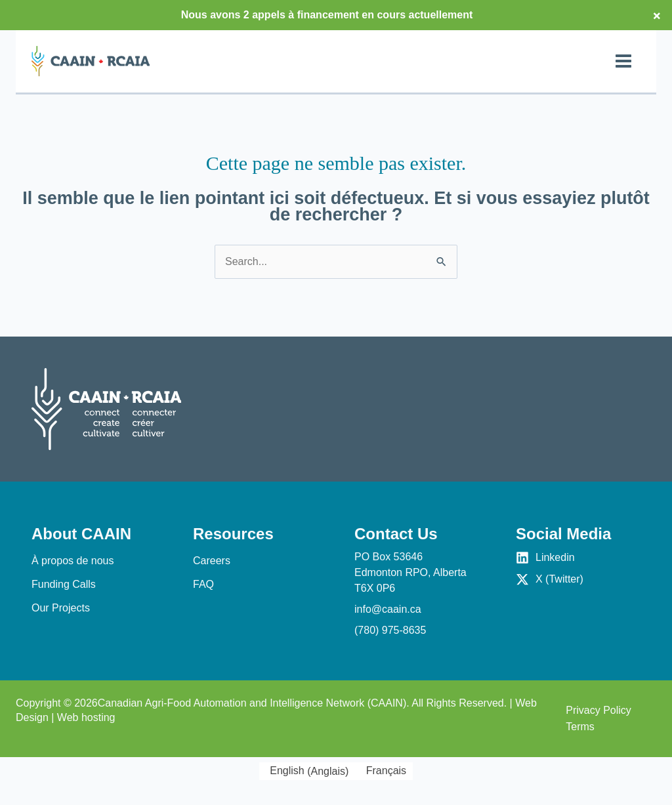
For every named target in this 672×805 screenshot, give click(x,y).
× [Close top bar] (657, 15)
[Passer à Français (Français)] (384, 772)
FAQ (203, 584)
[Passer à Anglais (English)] (307, 772)
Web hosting (86, 717)
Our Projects (61, 608)
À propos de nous (73, 561)
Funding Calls (64, 584)
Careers (212, 561)
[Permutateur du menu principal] (623, 61)
